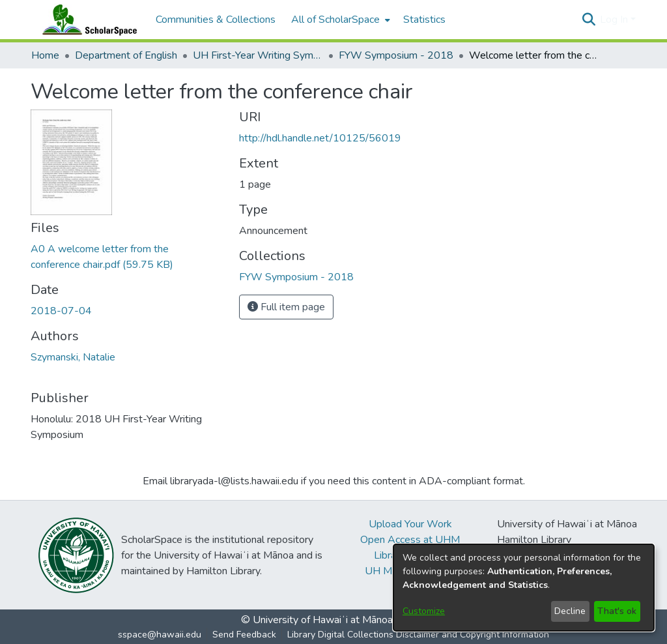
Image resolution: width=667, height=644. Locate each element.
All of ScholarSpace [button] (335, 20)
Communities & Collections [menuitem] (216, 20)
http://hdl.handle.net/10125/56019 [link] (320, 138)
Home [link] (45, 55)
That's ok (617, 611)
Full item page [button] (286, 307)
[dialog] (524, 588)
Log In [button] (615, 20)
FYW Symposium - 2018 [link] (396, 55)
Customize (424, 611)
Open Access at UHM (410, 540)
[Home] (87, 20)
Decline (570, 611)
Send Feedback (244, 635)
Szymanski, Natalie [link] (73, 357)
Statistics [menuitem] (424, 20)
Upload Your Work (410, 524)
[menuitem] (339, 20)
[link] (296, 277)
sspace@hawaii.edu (160, 635)
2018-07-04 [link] (61, 311)
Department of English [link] (126, 55)
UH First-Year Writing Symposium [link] (258, 55)
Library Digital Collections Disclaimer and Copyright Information (418, 635)
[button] (589, 20)
